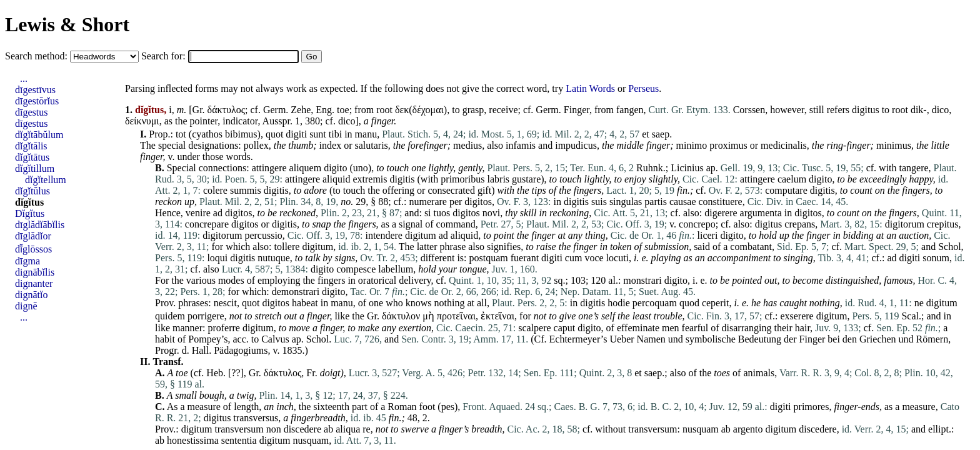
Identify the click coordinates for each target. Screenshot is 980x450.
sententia (239, 440)
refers (838, 110)
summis (246, 190)
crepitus (943, 224)
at (471, 303)
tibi (335, 134)
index (331, 145)
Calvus (275, 339)
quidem (170, 316)
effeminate (638, 328)
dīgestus (31, 112)
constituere (721, 202)
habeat (305, 303)
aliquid (336, 179)
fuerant (525, 258)
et (646, 134)
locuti (617, 258)
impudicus (576, 145)
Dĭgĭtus (30, 213)
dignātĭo (31, 295)
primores (812, 407)
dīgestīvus (35, 90)
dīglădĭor (33, 236)
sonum (936, 258)
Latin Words (590, 88)
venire (198, 213)
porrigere (206, 316)
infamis (521, 145)
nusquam (701, 429)
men (671, 328)
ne (919, 303)
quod (689, 303)
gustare (526, 179)
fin (682, 190)
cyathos (207, 134)
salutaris (371, 145)
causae (683, 202)
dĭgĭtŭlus (32, 191)
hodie (619, 303)
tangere (914, 168)
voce (594, 258)
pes (448, 407)
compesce (356, 269)
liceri (708, 235)
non (274, 429)
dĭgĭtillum (35, 168)
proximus (728, 145)
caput (565, 328)
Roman (402, 407)
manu (366, 134)
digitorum (905, 224)
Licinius (687, 168)
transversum (239, 429)
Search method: (37, 56)
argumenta (761, 213)
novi (491, 213)
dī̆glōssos (33, 249)
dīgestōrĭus (37, 101)
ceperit (716, 303)
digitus (866, 110)
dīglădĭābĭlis (40, 225)
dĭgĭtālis (31, 146)
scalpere (534, 328)
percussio (263, 235)
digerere (721, 213)
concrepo (697, 224)
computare (786, 190)
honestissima (193, 440)
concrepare (207, 224)
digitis (402, 179)
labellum (396, 269)
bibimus (241, 134)
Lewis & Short (67, 24)
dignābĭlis (35, 272)
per (456, 202)
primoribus (462, 179)
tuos (442, 213)
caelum (792, 179)
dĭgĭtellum (46, 180)
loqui (217, 258)
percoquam (655, 303)
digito (335, 168)
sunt (318, 134)
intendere (384, 235)
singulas (626, 202)
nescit (225, 303)
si (428, 213)
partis (656, 202)
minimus (894, 145)
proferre (224, 328)
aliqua (348, 429)
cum (574, 258)
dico (941, 110)
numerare (428, 202)
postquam (489, 258)
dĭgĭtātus (32, 157)
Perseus (643, 88)
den (850, 339)
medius (467, 145)
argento (748, 429)
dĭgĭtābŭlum (39, 135)
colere (215, 190)
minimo (692, 145)
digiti (296, 134)
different (438, 258)
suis (599, 202)
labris (499, 179)
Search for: (165, 56)
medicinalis (784, 145)
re (366, 429)
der (790, 339)
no (346, 202)
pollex (256, 145)
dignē (26, 306)
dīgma (27, 261)
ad (218, 213)
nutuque (274, 258)
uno (361, 168)
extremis (370, 179)
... (24, 78)
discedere (302, 429)
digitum (421, 235)
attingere (269, 168)
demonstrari (296, 292)
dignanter (34, 283)
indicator (240, 121)
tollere (287, 247)
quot (274, 134)
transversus (256, 418)
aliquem (306, 168)
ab (328, 429)
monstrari (642, 280)
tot (181, 134)
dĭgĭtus (29, 202)
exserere (797, 316)
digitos (478, 202)
